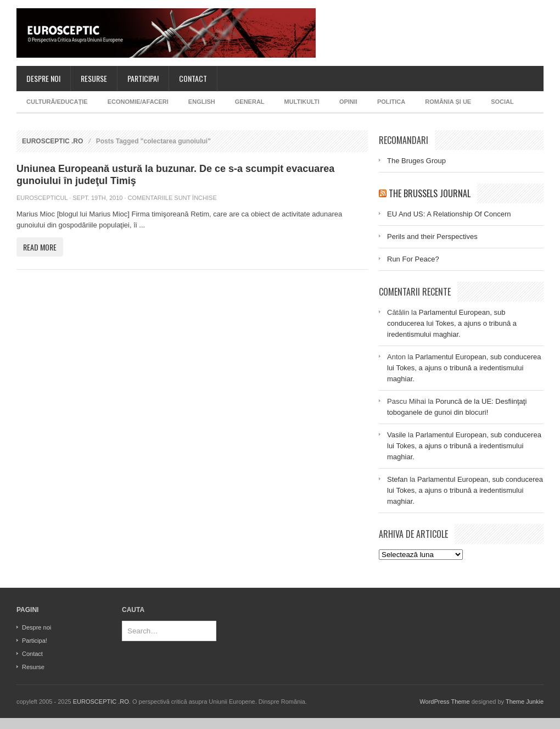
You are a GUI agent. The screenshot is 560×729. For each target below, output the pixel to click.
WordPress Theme (444, 702)
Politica (391, 102)
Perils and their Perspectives (432, 236)
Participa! (143, 78)
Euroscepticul (42, 198)
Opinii (348, 102)
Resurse (94, 78)
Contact (193, 78)
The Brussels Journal (430, 193)
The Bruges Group (416, 161)
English (202, 102)
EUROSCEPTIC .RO (52, 141)
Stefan (397, 479)
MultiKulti (302, 102)
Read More (40, 247)
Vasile (396, 435)
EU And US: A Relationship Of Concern (449, 214)
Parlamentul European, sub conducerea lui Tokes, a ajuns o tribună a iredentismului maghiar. (452, 323)
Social (502, 102)
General (250, 102)
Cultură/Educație (57, 102)
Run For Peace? (413, 259)
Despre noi (43, 78)
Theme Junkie (525, 702)
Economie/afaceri (138, 102)
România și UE (448, 102)
